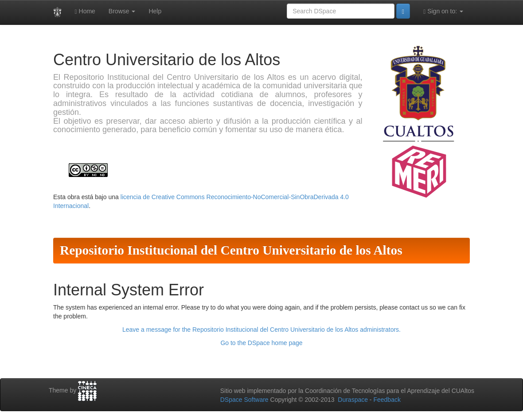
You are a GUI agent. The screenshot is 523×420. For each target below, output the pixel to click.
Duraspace (353, 400)
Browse (122, 11)
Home (85, 11)
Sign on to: (443, 11)
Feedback (387, 400)
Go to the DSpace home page (261, 343)
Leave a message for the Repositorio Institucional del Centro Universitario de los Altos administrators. (261, 330)
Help (155, 11)
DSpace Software (244, 400)
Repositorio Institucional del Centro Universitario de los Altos (231, 250)
